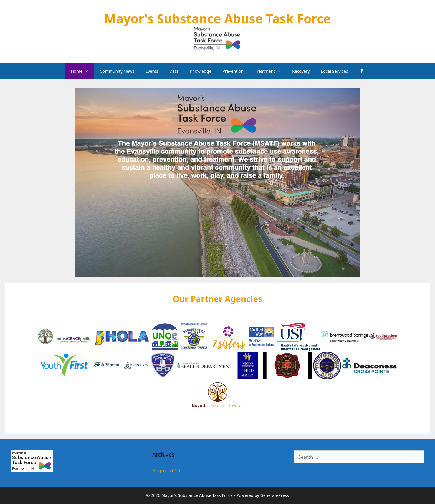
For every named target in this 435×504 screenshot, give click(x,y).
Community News (117, 71)
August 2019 (166, 471)
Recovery (301, 71)
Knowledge (201, 71)
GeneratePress (275, 495)
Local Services (335, 71)
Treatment (271, 71)
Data (174, 71)
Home (83, 71)
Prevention (233, 71)
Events (152, 71)
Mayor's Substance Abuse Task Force (217, 18)
